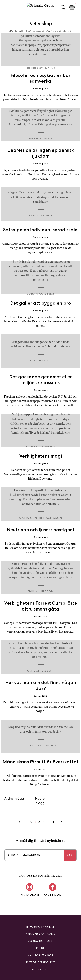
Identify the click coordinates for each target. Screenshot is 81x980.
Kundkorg (72, 7)
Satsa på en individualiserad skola (40, 230)
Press (41, 948)
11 (53, 822)
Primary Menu (8, 7)
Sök (63, 7)
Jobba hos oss (41, 941)
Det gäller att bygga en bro (41, 303)
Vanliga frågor (41, 955)
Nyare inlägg (40, 801)
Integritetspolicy (41, 962)
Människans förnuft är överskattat (41, 762)
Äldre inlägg (14, 798)
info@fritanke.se (41, 927)
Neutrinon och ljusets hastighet (41, 530)
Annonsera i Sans (40, 934)
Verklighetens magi (41, 456)
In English (41, 969)
